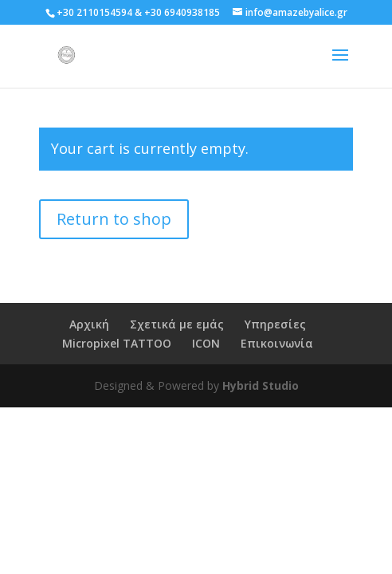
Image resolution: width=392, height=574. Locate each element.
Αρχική (89, 324)
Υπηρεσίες (275, 324)
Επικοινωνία (277, 343)
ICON (206, 343)
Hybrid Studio (261, 385)
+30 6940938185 (182, 12)
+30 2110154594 (94, 12)
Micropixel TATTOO (117, 343)
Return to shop (114, 219)
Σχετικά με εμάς (177, 324)
